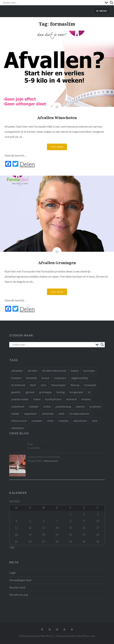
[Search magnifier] (111, 3)
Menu (103, 11)
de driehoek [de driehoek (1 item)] (18, 385)
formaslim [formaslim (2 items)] (90, 385)
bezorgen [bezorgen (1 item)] (89, 371)
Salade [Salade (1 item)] (15, 414)
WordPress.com (86, 636)
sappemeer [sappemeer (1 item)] (30, 414)
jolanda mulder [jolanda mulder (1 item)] (20, 399)
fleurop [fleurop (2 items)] (75, 385)
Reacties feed (17, 587)
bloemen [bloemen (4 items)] (16, 378)
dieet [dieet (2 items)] (33, 385)
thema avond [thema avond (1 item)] (19, 421)
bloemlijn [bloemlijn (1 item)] (32, 378)
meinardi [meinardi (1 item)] (71, 399)
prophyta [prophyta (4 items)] (95, 406)
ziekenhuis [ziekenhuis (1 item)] (18, 428)
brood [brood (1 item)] (45, 378)
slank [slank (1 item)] (61, 414)
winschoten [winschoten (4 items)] (80, 421)
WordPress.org (19, 595)
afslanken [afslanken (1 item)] (17, 371)
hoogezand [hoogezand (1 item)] (76, 392)
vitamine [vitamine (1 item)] (63, 421)
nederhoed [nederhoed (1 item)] (18, 406)
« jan (12, 547)
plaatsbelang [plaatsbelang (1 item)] (63, 406)
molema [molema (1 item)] (86, 399)
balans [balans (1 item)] (75, 371)
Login (12, 573)
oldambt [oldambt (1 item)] (34, 406)
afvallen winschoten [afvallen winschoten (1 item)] (54, 371)
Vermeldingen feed (20, 580)
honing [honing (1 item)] (61, 392)
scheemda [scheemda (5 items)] (48, 414)
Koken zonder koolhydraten (44, 457)
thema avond (51, 461)
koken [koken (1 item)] (37, 399)
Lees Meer (57, 147)
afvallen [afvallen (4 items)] (32, 371)
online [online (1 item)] (47, 406)
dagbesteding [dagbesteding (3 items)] (79, 378)
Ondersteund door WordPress (36, 636)
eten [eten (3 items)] (44, 385)
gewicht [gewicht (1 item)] (16, 392)
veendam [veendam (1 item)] (37, 421)
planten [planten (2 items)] (80, 406)
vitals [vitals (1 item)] (50, 421)
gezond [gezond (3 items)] (30, 392)
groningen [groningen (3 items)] (45, 392)
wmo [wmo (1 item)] (95, 421)
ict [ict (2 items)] (89, 392)
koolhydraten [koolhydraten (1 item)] (53, 399)
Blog (30, 444)
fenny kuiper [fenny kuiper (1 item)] (58, 385)
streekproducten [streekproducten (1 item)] (79, 414)
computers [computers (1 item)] (60, 378)
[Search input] (53, 3)
